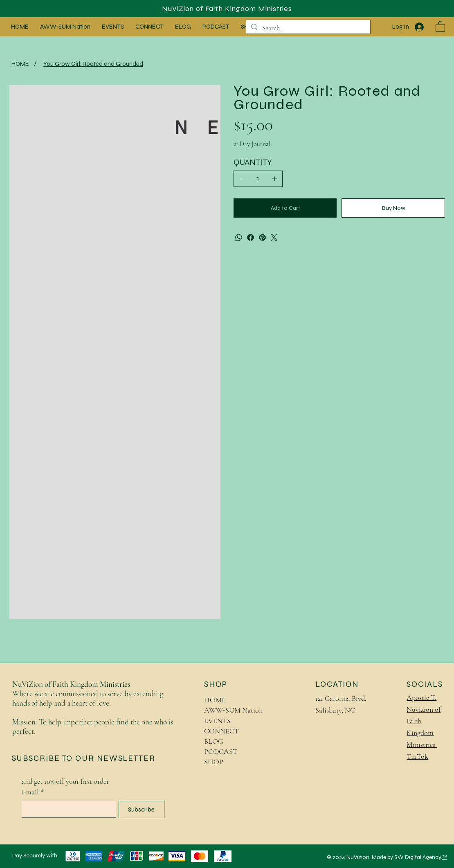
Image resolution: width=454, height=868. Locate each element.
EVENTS (217, 721)
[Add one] (274, 179)
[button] (440, 26)
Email (33, 792)
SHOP (214, 762)
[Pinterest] (262, 237)
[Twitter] (274, 237)
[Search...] (308, 28)
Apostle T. (421, 697)
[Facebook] (251, 237)
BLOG (214, 741)
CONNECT (221, 731)
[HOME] (20, 64)
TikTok (417, 756)
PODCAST (221, 751)
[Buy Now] (393, 208)
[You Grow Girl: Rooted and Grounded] (93, 64)
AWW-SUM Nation (233, 710)
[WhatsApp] (239, 237)
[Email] (66, 809)
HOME (215, 700)
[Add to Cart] (285, 208)
